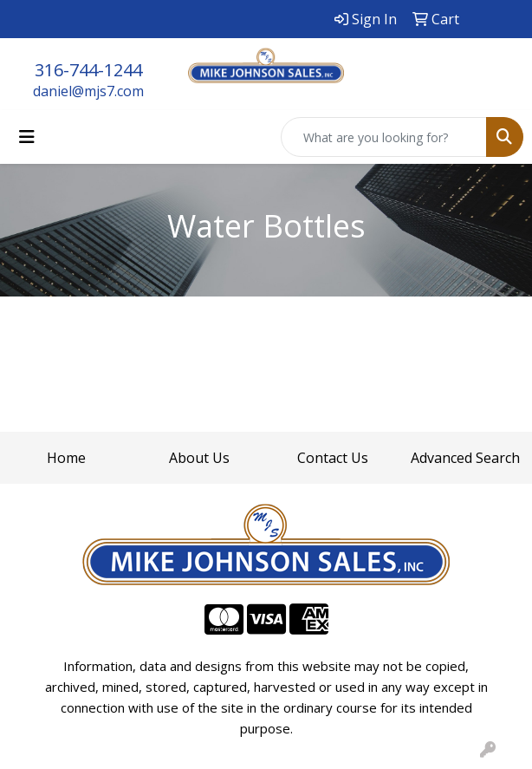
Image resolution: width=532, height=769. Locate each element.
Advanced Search (465, 458)
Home (66, 458)
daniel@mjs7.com (88, 91)
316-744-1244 (88, 70)
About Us (199, 458)
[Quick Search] (384, 137)
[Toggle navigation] (27, 137)
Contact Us (333, 458)
